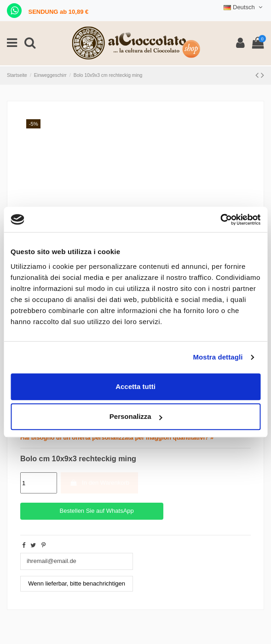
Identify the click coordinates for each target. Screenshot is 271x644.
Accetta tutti (135, 386)
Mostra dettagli (218, 357)
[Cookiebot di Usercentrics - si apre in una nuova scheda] (220, 220)
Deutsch (244, 7)
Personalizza (136, 416)
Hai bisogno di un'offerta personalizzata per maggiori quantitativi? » (117, 438)
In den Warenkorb (99, 483)
